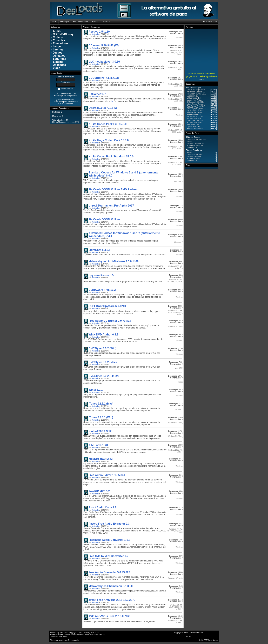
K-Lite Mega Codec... (196, 116)
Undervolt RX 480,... (195, 155)
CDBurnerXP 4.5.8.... (196, 120)
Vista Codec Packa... (196, 104)
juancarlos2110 (73, 122)
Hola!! (189, 142)
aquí (201, 79)
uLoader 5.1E (193, 96)
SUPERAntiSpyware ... (197, 108)
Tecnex (189, 636)
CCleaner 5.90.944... (196, 102)
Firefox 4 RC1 (193, 148)
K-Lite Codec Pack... (196, 110)
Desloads (95, 34)
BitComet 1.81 (193, 125)
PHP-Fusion (64, 633)
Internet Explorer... (195, 157)
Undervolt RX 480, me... (197, 140)
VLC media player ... (196, 112)
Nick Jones (63, 636)
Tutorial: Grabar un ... (196, 146)
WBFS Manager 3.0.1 (196, 90)
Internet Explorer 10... (196, 144)
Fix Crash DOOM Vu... (196, 94)
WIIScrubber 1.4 (194, 98)
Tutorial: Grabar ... (195, 159)
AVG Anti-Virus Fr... (195, 114)
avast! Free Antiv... (195, 100)
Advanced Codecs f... (196, 92)
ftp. (112, 101)
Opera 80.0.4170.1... (196, 127)
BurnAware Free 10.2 (196, 106)
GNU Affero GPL (96, 635)
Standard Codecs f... (196, 129)
